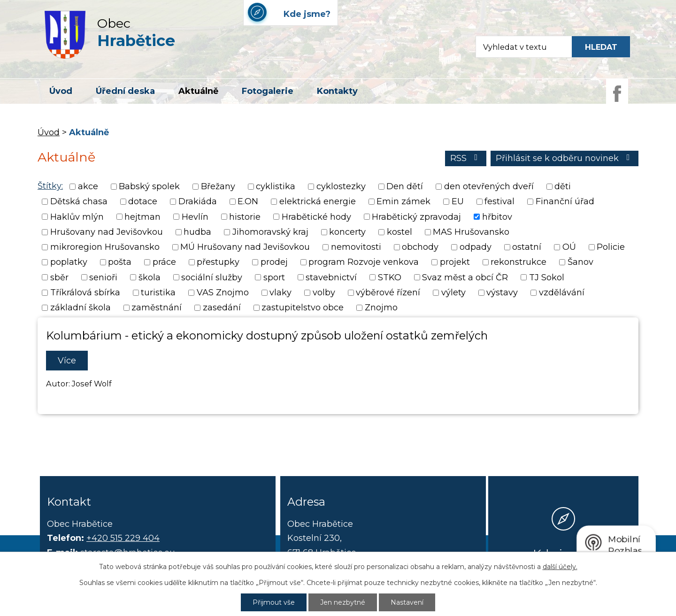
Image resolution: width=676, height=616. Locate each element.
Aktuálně (198, 91)
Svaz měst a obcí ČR (465, 277)
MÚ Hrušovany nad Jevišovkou (245, 247)
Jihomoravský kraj (270, 232)
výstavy (502, 293)
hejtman (142, 217)
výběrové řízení (388, 293)
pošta (120, 262)
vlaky (280, 293)
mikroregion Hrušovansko (105, 247)
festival (499, 202)
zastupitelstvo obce (303, 308)
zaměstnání (157, 308)
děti (563, 186)
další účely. (560, 567)
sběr (59, 277)
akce (88, 186)
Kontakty (337, 91)
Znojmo (381, 308)
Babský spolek (149, 186)
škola (150, 277)
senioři (103, 277)
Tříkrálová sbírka (85, 293)
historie (245, 217)
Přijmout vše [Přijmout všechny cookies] (274, 602)
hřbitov (497, 217)
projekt (455, 262)
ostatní (527, 247)
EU (458, 202)
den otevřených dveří (489, 186)
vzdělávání (562, 293)
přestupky (218, 262)
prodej (274, 262)
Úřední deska (125, 91)
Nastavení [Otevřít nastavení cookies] (407, 602)
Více (67, 361)
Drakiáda (198, 202)
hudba (197, 232)
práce (164, 262)
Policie (611, 247)
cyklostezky (341, 186)
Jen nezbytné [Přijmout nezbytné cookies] (343, 602)
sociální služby (212, 277)
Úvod (61, 91)
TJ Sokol (547, 277)
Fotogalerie (268, 91)
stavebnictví (331, 277)
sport (274, 277)
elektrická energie (318, 202)
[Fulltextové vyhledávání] (519, 47)
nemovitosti (356, 247)
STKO (390, 277)
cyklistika (276, 186)
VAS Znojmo (223, 293)
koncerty (347, 232)
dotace (143, 202)
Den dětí (405, 186)
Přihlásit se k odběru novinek (565, 158)
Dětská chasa (79, 202)
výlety (453, 293)
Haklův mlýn (77, 217)
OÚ (569, 247)
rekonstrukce (519, 262)
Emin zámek (403, 202)
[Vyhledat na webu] (601, 47)
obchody (420, 247)
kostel (399, 232)
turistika (158, 293)
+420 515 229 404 (123, 538)
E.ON (248, 202)
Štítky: (50, 186)
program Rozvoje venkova (364, 262)
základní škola (81, 308)
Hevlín (195, 217)
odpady (476, 247)
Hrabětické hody (316, 217)
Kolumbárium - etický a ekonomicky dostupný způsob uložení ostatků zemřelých (267, 335)
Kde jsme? (563, 554)
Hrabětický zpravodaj (416, 217)
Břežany (218, 186)
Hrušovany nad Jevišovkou (107, 232)
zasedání (222, 308)
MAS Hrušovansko (471, 232)
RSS (466, 158)
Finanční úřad (565, 202)
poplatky (69, 262)
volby (324, 293)
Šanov (580, 262)
